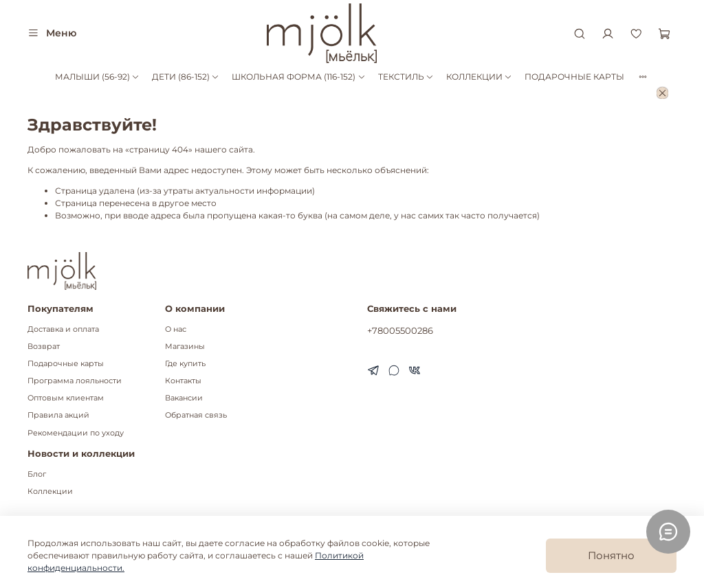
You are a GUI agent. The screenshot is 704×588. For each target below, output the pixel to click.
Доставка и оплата (63, 329)
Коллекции (50, 491)
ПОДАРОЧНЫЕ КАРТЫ (574, 77)
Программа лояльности (75, 381)
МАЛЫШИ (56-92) (97, 77)
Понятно (611, 555)
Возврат (44, 347)
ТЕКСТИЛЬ (406, 77)
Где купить (185, 364)
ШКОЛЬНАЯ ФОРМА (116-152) (298, 77)
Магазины (185, 347)
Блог (37, 474)
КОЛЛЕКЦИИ (479, 77)
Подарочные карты (66, 364)
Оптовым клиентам (66, 398)
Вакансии (184, 398)
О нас (176, 329)
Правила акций (58, 415)
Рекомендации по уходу (76, 433)
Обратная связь (196, 415)
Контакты (183, 381)
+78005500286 (400, 330)
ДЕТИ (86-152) (186, 77)
